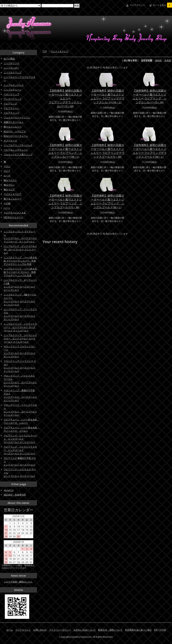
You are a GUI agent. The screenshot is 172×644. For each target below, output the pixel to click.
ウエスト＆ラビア (60, 51)
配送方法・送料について (110, 630)
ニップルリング (11, 63)
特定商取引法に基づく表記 (138, 630)
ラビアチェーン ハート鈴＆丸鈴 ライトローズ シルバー (21, 421)
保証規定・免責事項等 (15, 495)
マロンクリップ (11, 94)
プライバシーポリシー (60, 630)
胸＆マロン (9, 185)
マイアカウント (137, 5)
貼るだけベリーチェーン (16, 136)
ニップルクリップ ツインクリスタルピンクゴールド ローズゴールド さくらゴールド (20, 314)
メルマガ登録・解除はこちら (18, 582)
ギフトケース (10, 141)
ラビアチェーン (11, 108)
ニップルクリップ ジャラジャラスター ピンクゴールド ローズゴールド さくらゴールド (20, 338)
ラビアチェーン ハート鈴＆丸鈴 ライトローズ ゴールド (21, 429)
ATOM (163, 630)
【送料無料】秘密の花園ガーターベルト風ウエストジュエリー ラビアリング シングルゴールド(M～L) (107, 201)
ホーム (10, 630)
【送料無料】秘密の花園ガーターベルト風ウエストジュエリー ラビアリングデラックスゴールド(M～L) (150, 151)
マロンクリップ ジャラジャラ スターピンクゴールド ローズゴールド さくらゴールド (20, 366)
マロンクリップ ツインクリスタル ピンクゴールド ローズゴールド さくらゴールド (20, 410)
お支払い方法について (85, 630)
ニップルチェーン (13, 90)
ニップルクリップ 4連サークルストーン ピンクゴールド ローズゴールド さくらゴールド (20, 300)
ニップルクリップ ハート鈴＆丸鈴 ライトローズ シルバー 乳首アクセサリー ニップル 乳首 (20, 261)
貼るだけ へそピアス (15, 131)
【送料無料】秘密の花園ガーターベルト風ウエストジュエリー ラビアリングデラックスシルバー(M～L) (107, 96)
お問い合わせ (40, 630)
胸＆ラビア (9, 189)
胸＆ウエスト (10, 180)
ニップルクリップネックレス (18, 145)
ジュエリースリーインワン (17, 117)
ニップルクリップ (13, 72)
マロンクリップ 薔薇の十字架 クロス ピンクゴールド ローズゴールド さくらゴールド (20, 395)
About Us (9, 490)
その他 (7, 203)
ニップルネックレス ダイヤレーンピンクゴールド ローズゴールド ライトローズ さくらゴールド (20, 236)
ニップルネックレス (14, 85)
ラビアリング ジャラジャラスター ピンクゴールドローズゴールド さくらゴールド (20, 450)
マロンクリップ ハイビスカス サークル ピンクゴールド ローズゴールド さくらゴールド (20, 381)
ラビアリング (10, 104)
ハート (7, 208)
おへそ (7, 176)
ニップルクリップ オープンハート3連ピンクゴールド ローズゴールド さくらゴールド (20, 285)
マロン (7, 166)
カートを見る (162, 5)
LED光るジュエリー (13, 217)
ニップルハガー (11, 68)
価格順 (158, 60)
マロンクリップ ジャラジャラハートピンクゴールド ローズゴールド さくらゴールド (20, 351)
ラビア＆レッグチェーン (16, 150)
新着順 (168, 60)
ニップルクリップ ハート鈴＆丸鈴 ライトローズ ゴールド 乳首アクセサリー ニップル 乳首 (20, 272)
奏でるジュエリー (13, 127)
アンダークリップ (13, 99)
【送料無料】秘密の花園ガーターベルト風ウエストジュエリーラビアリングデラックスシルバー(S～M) (65, 98)
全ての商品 (9, 59)
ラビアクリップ (11, 113)
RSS (156, 630)
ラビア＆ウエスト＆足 (15, 213)
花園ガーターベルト (14, 122)
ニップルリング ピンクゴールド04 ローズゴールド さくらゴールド (20, 249)
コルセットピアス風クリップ (18, 154)
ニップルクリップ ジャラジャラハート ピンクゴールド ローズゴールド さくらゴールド (20, 327)
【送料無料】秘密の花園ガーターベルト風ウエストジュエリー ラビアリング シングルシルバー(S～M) (150, 96)
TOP (45, 51)
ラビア (7, 171)
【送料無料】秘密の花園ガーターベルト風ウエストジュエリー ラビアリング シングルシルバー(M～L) (65, 151)
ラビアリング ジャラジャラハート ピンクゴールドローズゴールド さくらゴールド (20, 439)
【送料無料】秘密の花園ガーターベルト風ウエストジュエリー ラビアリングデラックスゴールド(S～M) (107, 151)
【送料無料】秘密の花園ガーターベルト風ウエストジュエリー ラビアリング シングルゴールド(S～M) (65, 201)
